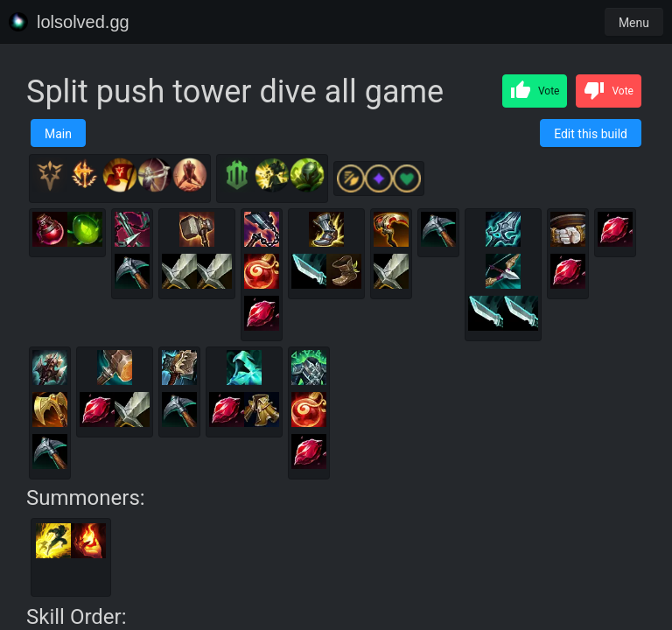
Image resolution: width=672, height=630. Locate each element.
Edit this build (591, 134)
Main (58, 134)
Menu (634, 23)
